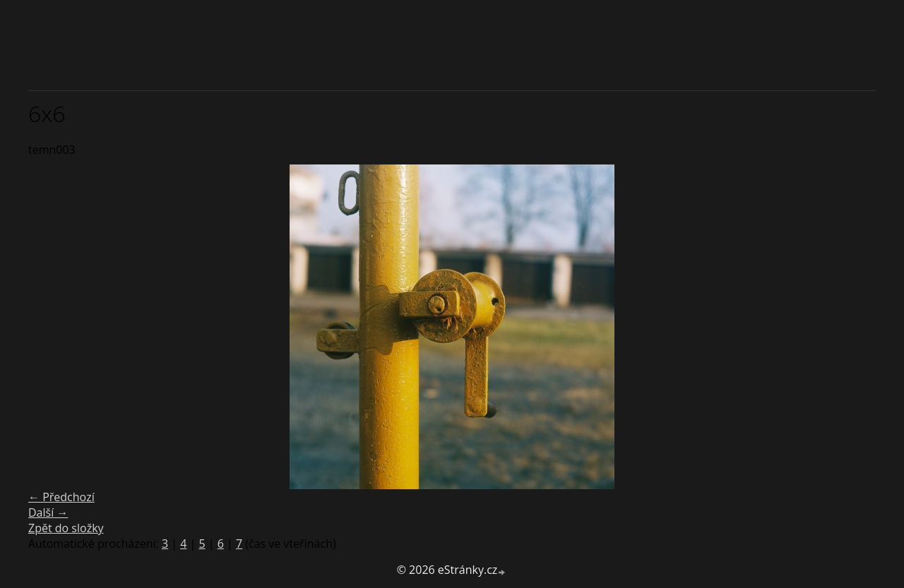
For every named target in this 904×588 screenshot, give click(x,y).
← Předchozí (61, 497)
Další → (48, 512)
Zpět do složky (66, 528)
